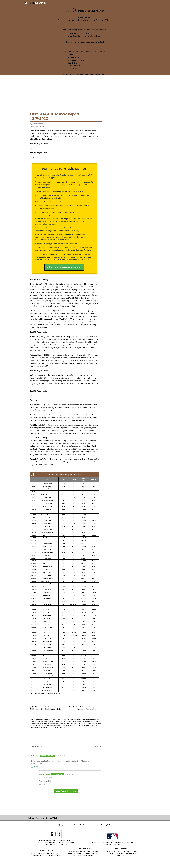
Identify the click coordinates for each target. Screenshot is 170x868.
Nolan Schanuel (47, 587)
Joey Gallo (47, 647)
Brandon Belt (47, 616)
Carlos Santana (39, 449)
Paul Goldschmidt (47, 500)
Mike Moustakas (47, 650)
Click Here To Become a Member (64, 267)
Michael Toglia (47, 673)
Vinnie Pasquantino (47, 532)
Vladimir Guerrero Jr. (47, 495)
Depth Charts (74, 63)
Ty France (34, 405)
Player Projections (76, 66)
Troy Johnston (47, 659)
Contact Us (73, 825)
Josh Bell (34, 375)
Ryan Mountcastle (47, 541)
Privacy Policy (107, 825)
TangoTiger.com (84, 848)
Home (70, 55)
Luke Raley (47, 572)
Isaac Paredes (47, 529)
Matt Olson (47, 489)
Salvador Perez (47, 523)
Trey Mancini (47, 685)
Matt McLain (64, 319)
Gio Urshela (47, 618)
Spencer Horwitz (47, 662)
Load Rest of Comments (66, 791)
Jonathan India (49, 319)
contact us (99, 42)
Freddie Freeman (47, 483)
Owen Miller (47, 636)
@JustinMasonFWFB (57, 727)
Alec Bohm (47, 526)
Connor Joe (47, 633)
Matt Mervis (35, 425)
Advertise (82, 825)
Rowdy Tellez (35, 438)
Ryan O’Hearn (47, 595)
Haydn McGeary (47, 690)
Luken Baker (47, 639)
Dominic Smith (36, 459)
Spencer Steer (47, 506)
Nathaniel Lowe (36, 355)
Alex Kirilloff (47, 575)
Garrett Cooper (47, 627)
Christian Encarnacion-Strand (42, 311)
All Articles (72, 68)
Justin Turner (47, 549)
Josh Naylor (47, 518)
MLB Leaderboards (76, 57)
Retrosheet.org (121, 848)
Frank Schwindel (47, 676)
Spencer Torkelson (47, 515)
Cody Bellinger (47, 498)
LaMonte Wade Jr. (47, 584)
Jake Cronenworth (47, 581)
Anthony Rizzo (47, 561)
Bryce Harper (47, 486)
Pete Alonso (47, 492)
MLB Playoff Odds (76, 60)
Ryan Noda (47, 598)
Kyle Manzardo (47, 564)
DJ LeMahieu (47, 590)
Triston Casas (35, 284)
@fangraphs (63, 825)
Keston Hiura (47, 641)
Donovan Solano (47, 667)
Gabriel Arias (47, 613)
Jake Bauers (35, 415)
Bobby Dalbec (47, 656)
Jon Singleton (47, 687)
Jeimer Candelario (47, 552)
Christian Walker (47, 503)
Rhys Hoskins (47, 538)
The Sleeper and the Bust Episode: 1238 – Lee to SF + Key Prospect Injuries (46, 708)
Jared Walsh (47, 670)
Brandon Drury (47, 546)
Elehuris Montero (47, 578)
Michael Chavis (90, 446)
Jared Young (47, 682)
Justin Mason (38, 124)
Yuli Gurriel (47, 679)
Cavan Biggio (47, 604)
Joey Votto (47, 664)
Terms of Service (94, 825)
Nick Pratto (47, 630)
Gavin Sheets (47, 653)
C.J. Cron (47, 607)
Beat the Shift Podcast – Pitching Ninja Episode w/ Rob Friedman (84, 708)
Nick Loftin (47, 621)
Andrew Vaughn (47, 544)
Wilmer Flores (47, 567)
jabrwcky (52, 777)
